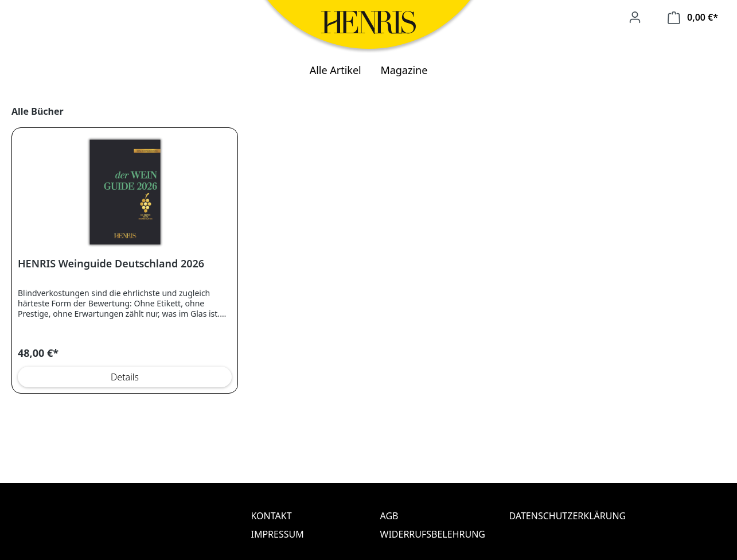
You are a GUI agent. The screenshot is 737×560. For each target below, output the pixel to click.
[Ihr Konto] (635, 17)
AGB (389, 516)
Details (125, 377)
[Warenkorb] (693, 17)
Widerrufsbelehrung (433, 534)
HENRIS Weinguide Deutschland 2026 (111, 264)
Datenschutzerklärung (562, 516)
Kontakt (272, 516)
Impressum (278, 534)
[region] (368, 249)
